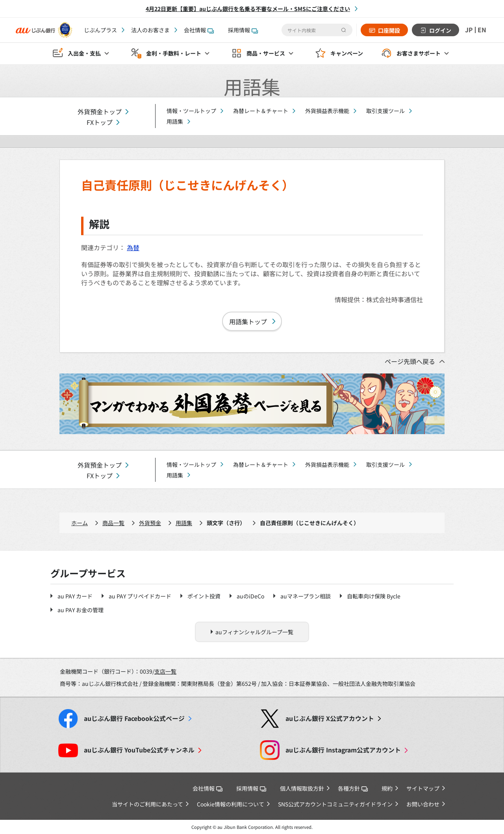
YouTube (139, 750)
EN (482, 30)
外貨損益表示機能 (327, 111)
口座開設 (389, 30)
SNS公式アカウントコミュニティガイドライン (335, 804)
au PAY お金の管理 (81, 610)
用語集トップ (248, 321)
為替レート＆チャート (261, 111)
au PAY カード (75, 596)
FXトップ (100, 122)
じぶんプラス (100, 30)
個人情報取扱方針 (302, 788)
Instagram (343, 750)
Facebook (134, 718)
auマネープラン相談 (306, 596)
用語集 (175, 121)
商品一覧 (113, 523)
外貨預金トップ (100, 112)
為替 (133, 247)
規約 (387, 788)
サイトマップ (423, 788)
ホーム (80, 523)
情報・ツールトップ (191, 111)
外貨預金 (150, 523)
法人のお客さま (150, 30)
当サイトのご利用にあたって (147, 804)
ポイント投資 (204, 596)
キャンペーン (347, 54)
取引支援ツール (385, 111)
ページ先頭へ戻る (410, 361)
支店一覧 (165, 671)
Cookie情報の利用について (231, 804)
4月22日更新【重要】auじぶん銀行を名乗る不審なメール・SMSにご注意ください (248, 9)
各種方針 (353, 788)
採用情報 (243, 30)
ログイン (440, 30)
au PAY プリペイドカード (140, 596)
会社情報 (199, 30)
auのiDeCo (250, 596)
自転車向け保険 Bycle (374, 596)
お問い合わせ (423, 804)
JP (469, 30)
